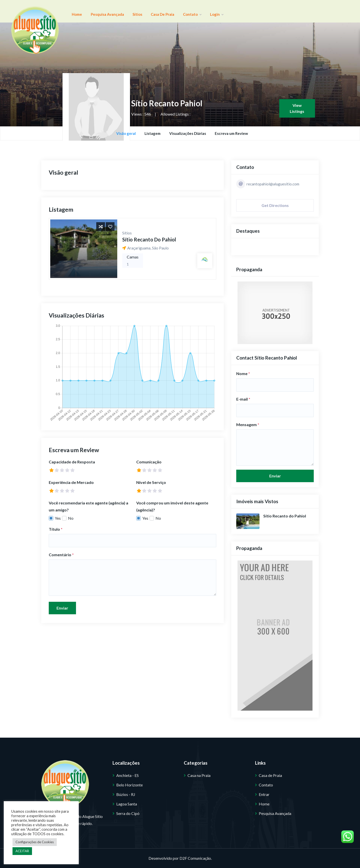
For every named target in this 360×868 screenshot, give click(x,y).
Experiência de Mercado (71, 482)
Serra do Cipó (128, 813)
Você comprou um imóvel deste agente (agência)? (172, 506)
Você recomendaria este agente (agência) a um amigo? (88, 506)
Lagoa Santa (127, 804)
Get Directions (275, 205)
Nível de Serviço (151, 482)
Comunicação (149, 462)
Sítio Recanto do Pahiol (149, 239)
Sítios (126, 11)
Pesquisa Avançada (100, 11)
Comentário (61, 555)
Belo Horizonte (129, 785)
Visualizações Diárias (188, 133)
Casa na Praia (199, 775)
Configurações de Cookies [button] (35, 842)
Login (192, 11)
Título (56, 529)
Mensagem (248, 424)
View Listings (297, 108)
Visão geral (126, 133)
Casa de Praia (146, 11)
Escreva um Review (231, 133)
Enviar (62, 608)
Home (75, 11)
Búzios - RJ (126, 794)
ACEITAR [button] (22, 851)
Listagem (152, 133)
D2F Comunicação (195, 858)
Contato (171, 11)
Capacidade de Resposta (72, 462)
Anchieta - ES (127, 775)
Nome (243, 373)
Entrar (264, 794)
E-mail (243, 399)
